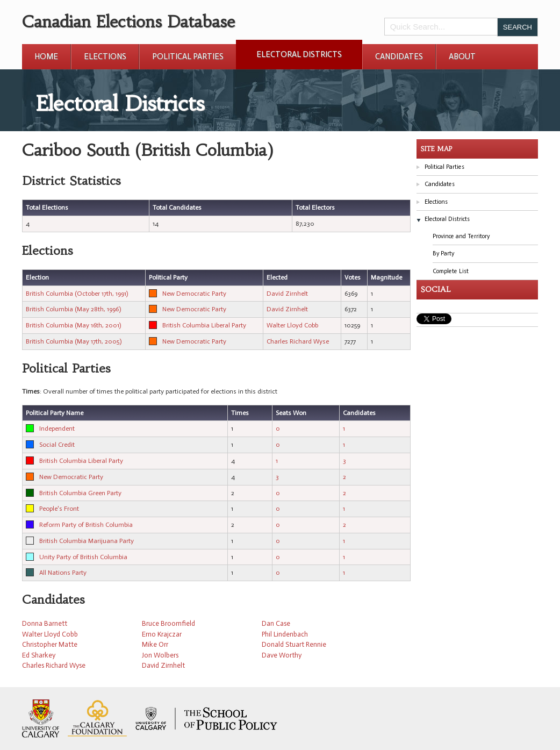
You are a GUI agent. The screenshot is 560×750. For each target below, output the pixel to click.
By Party (443, 253)
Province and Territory (461, 236)
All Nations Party (63, 573)
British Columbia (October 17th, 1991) (77, 294)
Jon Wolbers (160, 655)
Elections (105, 56)
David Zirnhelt (287, 294)
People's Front (59, 509)
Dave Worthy (282, 655)
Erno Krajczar (162, 634)
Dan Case (276, 623)
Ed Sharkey (39, 655)
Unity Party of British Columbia (83, 557)
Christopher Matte (50, 644)
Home (46, 56)
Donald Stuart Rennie (294, 644)
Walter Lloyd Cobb (292, 325)
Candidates (399, 56)
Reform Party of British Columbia (86, 525)
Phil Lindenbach (285, 634)
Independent (57, 428)
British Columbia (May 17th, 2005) (74, 341)
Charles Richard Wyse (298, 341)
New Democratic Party (194, 294)
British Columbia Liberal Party (204, 325)
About (462, 56)
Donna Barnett (45, 623)
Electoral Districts (299, 54)
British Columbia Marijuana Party (87, 541)
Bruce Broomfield (168, 623)
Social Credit (57, 445)
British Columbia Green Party (80, 493)
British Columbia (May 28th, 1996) (73, 309)
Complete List (451, 271)
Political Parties (188, 56)
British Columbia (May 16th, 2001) (73, 325)
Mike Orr (155, 644)
